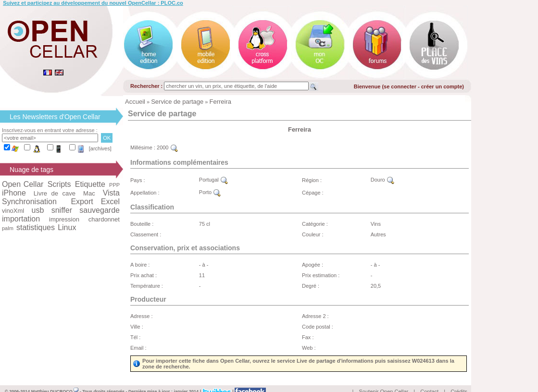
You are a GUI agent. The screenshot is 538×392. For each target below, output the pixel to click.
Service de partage (177, 102)
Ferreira (221, 102)
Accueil (135, 102)
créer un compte (442, 86)
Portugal (213, 180)
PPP (114, 185)
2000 (167, 147)
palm (8, 228)
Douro (382, 180)
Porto (210, 192)
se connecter (400, 86)
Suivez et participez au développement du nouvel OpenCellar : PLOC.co (93, 3)
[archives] (100, 148)
